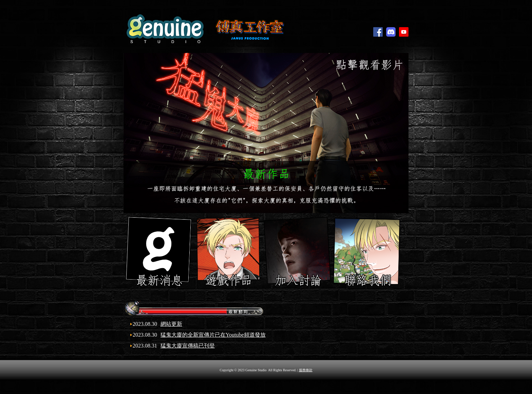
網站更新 (171, 324)
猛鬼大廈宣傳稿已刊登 (188, 346)
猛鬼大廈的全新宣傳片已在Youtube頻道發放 (213, 335)
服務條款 (306, 370)
